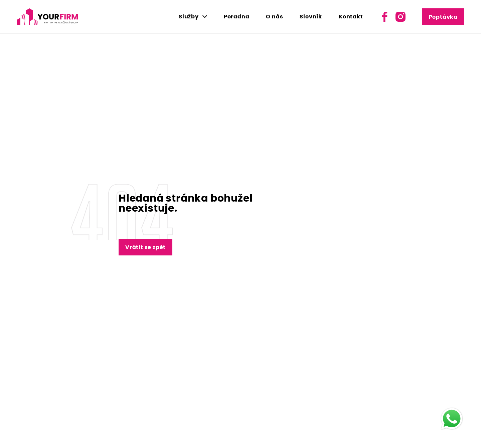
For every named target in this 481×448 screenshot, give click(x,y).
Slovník (311, 17)
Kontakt (351, 17)
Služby (189, 17)
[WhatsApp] (452, 419)
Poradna (237, 17)
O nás (274, 17)
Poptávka (443, 17)
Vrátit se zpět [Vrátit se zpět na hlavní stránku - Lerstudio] (145, 247)
